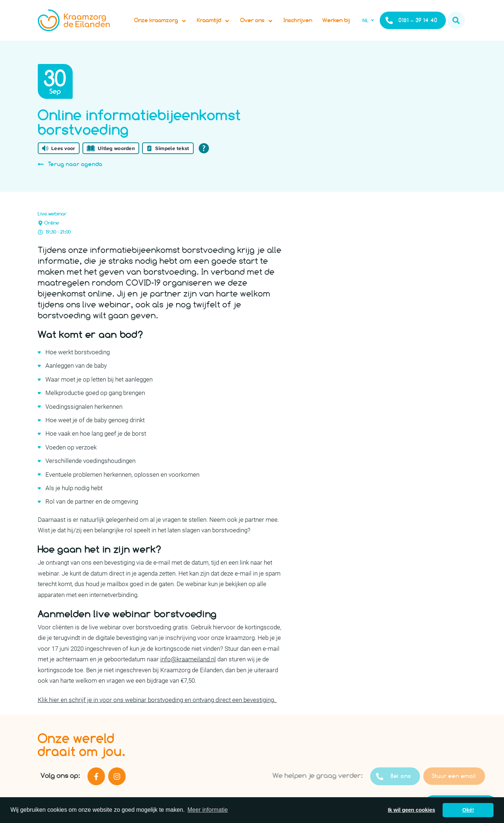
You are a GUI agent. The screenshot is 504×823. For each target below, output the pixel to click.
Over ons (257, 20)
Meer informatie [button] (208, 810)
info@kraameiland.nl (188, 659)
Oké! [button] (468, 810)
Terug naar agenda (70, 164)
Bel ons (408, 776)
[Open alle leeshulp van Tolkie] (204, 148)
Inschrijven (298, 20)
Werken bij (336, 20)
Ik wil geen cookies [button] (411, 810)
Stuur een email (469, 776)
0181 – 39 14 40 (411, 20)
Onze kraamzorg (160, 20)
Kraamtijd (213, 20)
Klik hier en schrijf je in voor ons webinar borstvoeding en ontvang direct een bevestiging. (157, 700)
